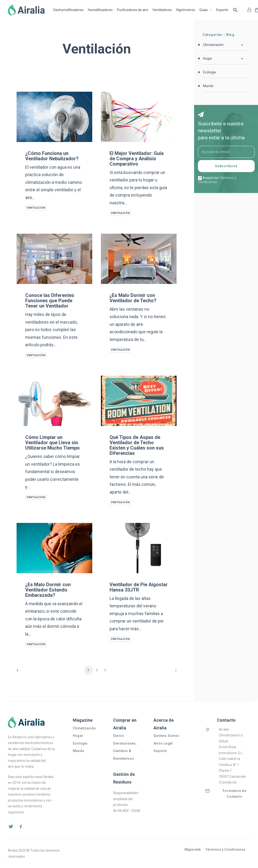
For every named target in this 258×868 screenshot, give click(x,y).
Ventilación (36, 208)
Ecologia (80, 743)
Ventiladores (162, 10)
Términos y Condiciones (225, 849)
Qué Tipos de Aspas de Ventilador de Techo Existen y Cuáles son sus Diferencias (137, 445)
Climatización (84, 728)
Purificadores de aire (133, 10)
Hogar (78, 736)
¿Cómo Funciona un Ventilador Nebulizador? (52, 156)
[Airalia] (26, 10)
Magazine (83, 720)
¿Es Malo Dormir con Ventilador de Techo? (133, 298)
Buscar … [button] (235, 10)
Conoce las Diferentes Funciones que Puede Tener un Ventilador (50, 301)
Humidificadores (100, 10)
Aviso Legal (163, 743)
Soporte (222, 10)
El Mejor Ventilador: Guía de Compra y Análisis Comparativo (137, 159)
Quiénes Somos (167, 736)
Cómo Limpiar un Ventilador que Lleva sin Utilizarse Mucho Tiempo (52, 443)
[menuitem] (69, 10)
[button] (54, 117)
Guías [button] (206, 10)
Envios (119, 736)
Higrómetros (186, 10)
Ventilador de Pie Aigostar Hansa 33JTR (139, 587)
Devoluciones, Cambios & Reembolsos (125, 751)
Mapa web (193, 849)
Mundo (79, 751)
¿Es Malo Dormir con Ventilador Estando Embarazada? (48, 590)
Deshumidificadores (68, 10)
